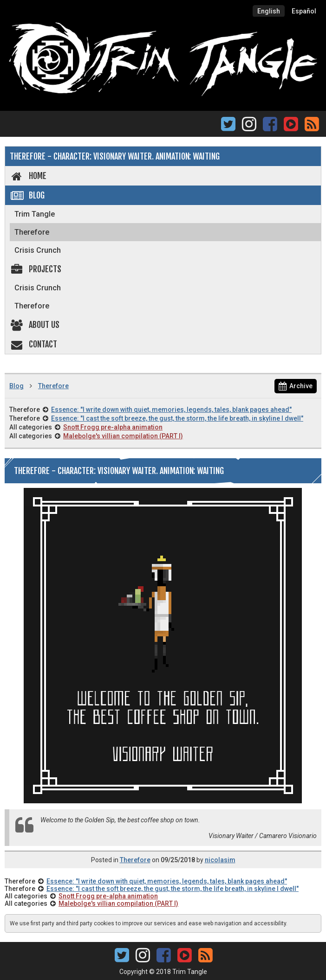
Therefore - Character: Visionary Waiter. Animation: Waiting (115, 156)
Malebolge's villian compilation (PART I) (123, 436)
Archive (296, 386)
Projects (36, 269)
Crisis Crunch (38, 250)
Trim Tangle (35, 214)
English (269, 11)
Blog (27, 195)
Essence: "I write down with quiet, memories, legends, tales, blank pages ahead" (171, 410)
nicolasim (220, 860)
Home (28, 176)
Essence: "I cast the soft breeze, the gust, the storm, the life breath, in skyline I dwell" (177, 418)
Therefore (32, 232)
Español (304, 11)
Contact (33, 344)
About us (35, 325)
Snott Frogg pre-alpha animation (113, 427)
